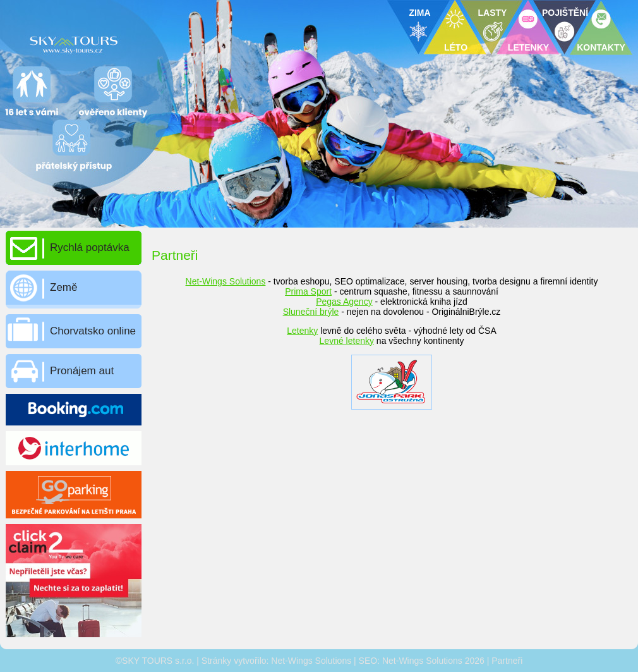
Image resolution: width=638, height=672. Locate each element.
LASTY (493, 13)
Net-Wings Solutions (226, 281)
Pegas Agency (344, 302)
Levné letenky (347, 341)
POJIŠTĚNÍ (565, 13)
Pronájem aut (82, 371)
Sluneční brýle (311, 312)
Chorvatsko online (93, 331)
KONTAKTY (601, 47)
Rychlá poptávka (90, 247)
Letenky (302, 331)
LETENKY (528, 47)
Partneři (507, 661)
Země (63, 287)
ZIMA (419, 13)
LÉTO (456, 47)
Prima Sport (308, 291)
